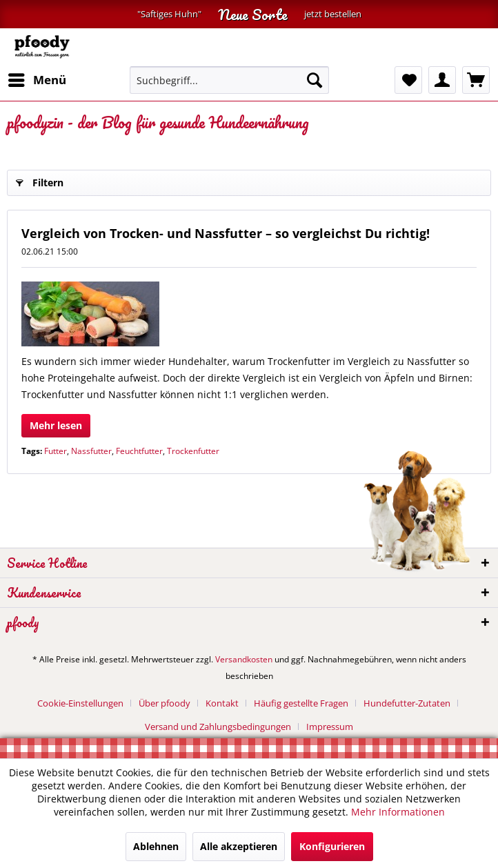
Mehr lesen (56, 425)
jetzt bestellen (333, 14)
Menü (37, 78)
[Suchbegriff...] (229, 80)
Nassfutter (91, 451)
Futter (56, 451)
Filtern (40, 180)
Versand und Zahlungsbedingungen (218, 727)
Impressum (330, 727)
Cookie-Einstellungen (80, 703)
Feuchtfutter (139, 451)
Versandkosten (244, 659)
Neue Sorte (253, 14)
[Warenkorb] (476, 80)
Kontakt (222, 703)
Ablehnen (156, 846)
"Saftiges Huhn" (169, 14)
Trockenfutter (193, 451)
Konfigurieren (332, 846)
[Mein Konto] (442, 80)
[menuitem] (37, 80)
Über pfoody (165, 703)
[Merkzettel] (408, 80)
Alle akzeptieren (239, 846)
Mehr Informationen (398, 812)
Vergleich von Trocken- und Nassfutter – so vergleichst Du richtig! (226, 233)
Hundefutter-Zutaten (407, 703)
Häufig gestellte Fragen (301, 703)
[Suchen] (315, 80)
